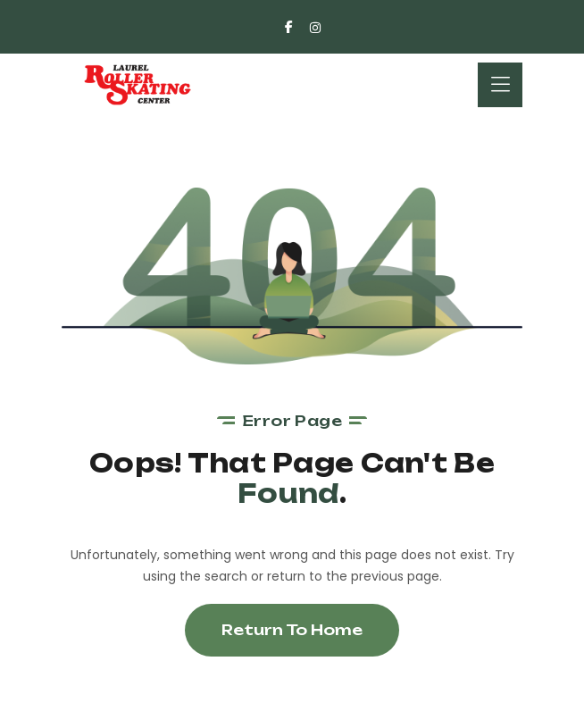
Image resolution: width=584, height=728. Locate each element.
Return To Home (292, 630)
